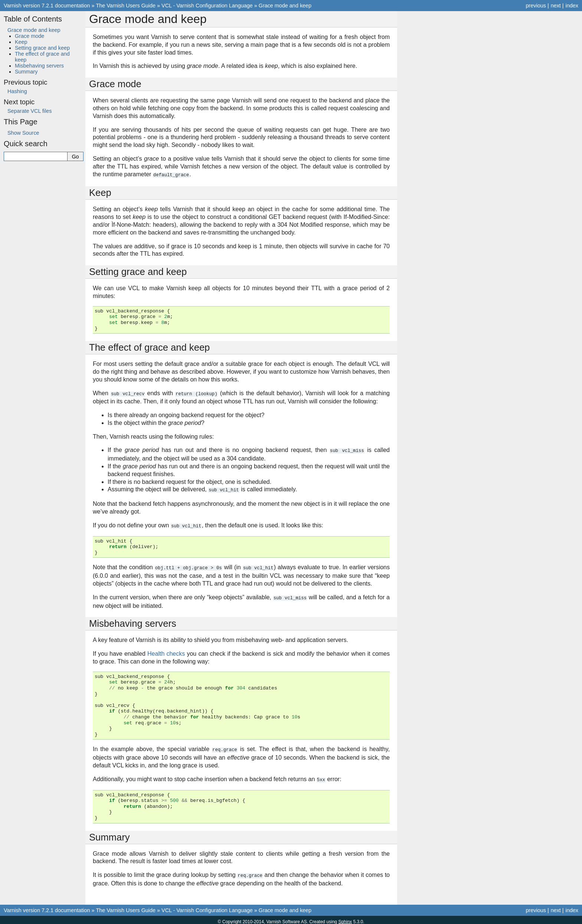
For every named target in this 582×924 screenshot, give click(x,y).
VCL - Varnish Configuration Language (207, 6)
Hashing (17, 91)
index (572, 6)
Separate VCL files (30, 111)
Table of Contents (33, 19)
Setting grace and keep (42, 48)
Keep (21, 42)
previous (536, 6)
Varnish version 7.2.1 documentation (47, 6)
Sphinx (345, 918)
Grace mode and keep (285, 6)
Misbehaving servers (39, 66)
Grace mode (30, 36)
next (556, 6)
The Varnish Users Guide (126, 6)
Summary (26, 72)
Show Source (23, 133)
